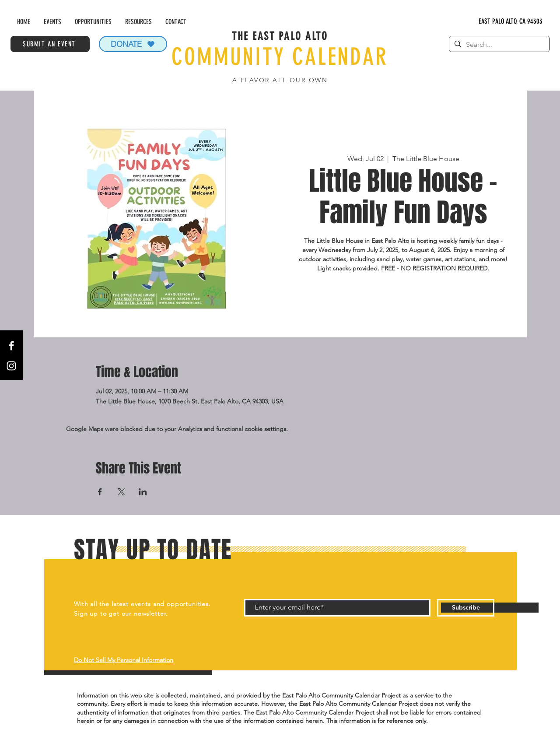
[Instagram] (11, 366)
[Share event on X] (121, 492)
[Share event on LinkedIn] (143, 492)
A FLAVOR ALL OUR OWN (280, 80)
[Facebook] (11, 346)
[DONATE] (133, 44)
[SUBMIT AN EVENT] (50, 44)
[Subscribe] (466, 608)
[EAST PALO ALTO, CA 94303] (511, 22)
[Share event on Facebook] (100, 492)
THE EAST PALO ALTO (280, 36)
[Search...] (498, 45)
